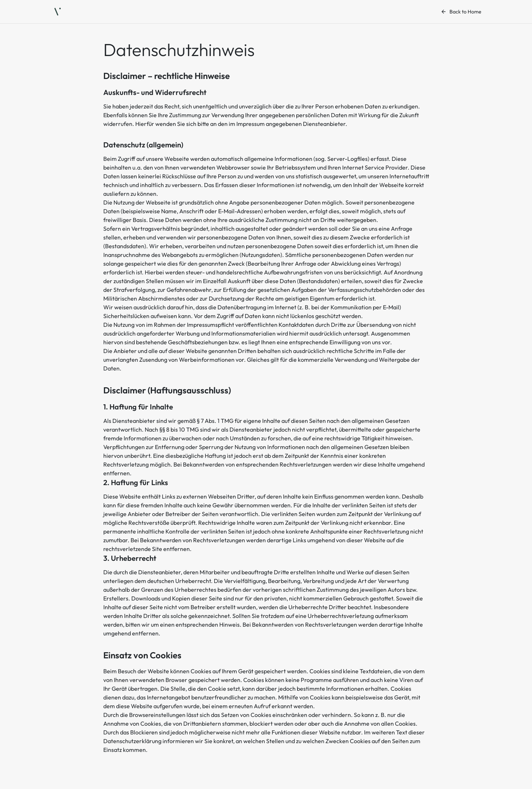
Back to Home (461, 12)
